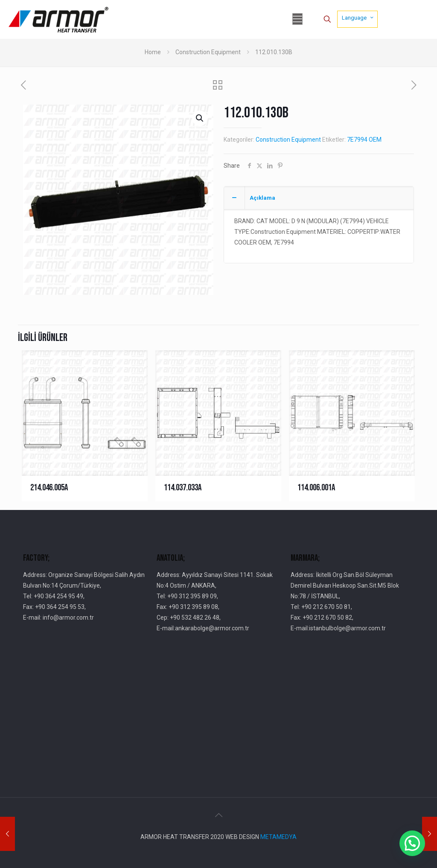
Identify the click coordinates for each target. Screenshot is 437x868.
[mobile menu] (297, 19)
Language (358, 17)
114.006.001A (316, 488)
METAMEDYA (278, 837)
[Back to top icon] (218, 815)
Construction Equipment (208, 52)
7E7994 (357, 140)
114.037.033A (183, 488)
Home (153, 52)
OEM (375, 140)
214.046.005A (49, 488)
